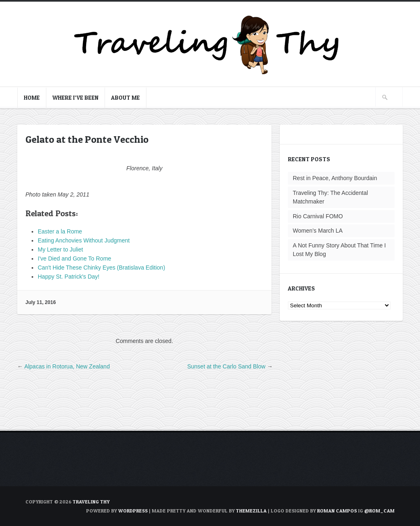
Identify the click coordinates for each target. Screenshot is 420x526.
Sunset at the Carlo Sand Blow (226, 366)
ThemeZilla (251, 511)
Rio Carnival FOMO (318, 216)
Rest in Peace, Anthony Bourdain (335, 178)
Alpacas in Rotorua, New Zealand (67, 366)
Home (32, 97)
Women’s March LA (318, 231)
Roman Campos (337, 511)
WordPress (133, 511)
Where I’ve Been (75, 97)
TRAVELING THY (91, 502)
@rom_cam (379, 511)
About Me (126, 97)
